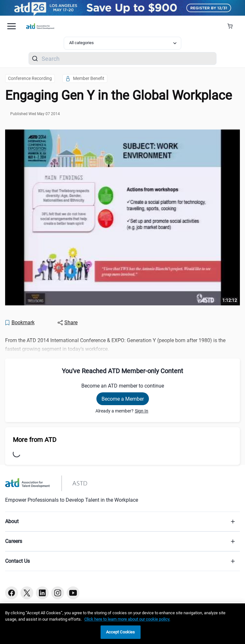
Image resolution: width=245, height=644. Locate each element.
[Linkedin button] (42, 593)
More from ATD (35, 440)
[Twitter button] (27, 593)
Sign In (142, 411)
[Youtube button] (73, 593)
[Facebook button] (12, 593)
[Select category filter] (122, 43)
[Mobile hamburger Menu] (12, 26)
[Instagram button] (58, 593)
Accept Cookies (121, 632)
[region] (122, 624)
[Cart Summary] (232, 26)
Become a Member (123, 399)
